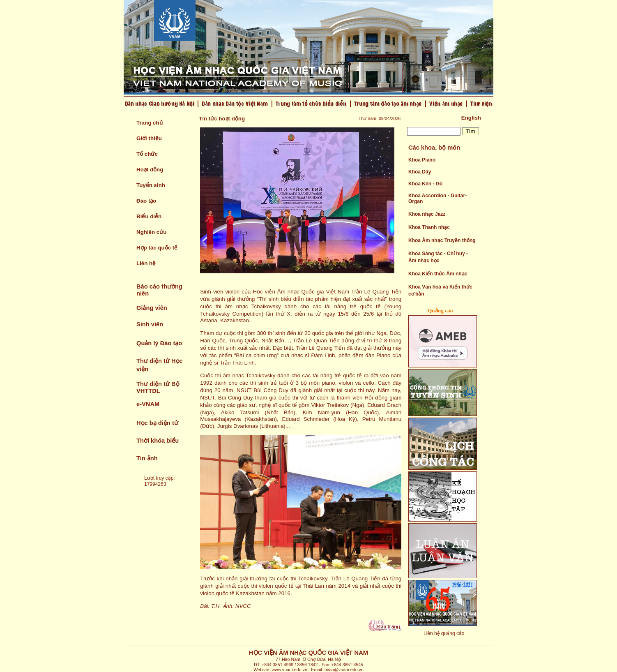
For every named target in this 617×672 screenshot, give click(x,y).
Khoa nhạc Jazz (427, 214)
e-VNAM (148, 404)
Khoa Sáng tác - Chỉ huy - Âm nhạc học (438, 257)
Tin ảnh (147, 458)
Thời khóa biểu (158, 441)
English (471, 118)
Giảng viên (152, 308)
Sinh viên (150, 324)
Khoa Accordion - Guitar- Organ (437, 199)
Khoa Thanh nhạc (429, 227)
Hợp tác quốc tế (157, 248)
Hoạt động (150, 170)
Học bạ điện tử (157, 423)
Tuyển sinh (151, 185)
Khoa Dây (420, 172)
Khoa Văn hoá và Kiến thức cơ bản (440, 290)
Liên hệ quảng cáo (444, 633)
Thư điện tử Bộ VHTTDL (158, 387)
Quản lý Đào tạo (159, 343)
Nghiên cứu (151, 232)
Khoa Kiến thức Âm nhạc (438, 274)
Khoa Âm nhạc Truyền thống (442, 240)
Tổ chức (147, 154)
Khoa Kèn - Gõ (425, 184)
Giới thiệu (149, 138)
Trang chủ (150, 123)
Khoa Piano (422, 160)
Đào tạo (146, 201)
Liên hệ (146, 263)
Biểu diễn (149, 216)
